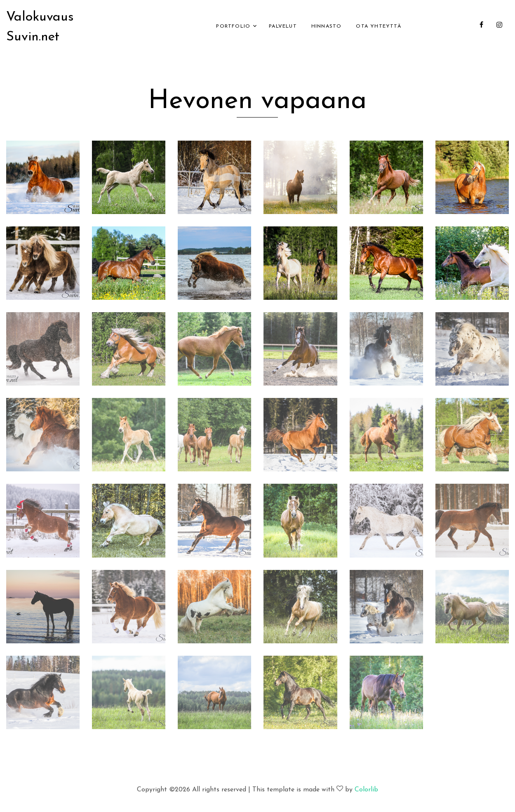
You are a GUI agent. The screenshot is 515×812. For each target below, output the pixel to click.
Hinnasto (327, 26)
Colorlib (366, 790)
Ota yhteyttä (378, 26)
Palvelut (283, 26)
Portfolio (233, 26)
